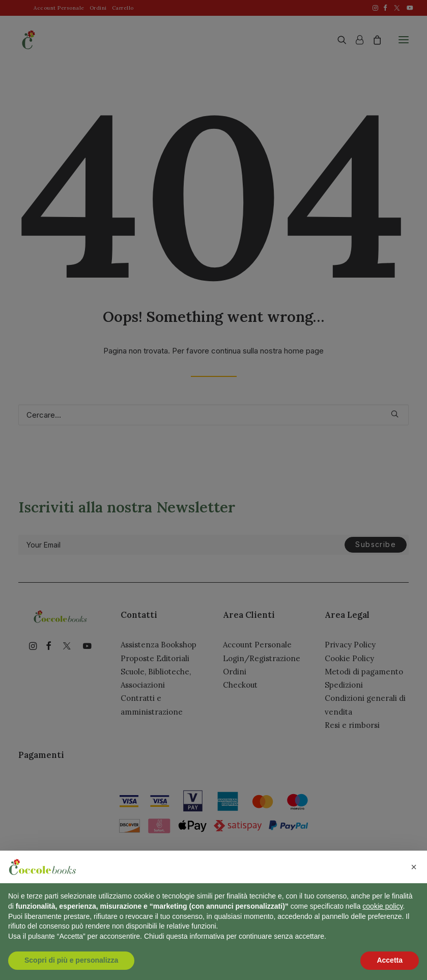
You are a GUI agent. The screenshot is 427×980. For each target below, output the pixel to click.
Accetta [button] (390, 960)
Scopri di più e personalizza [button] (71, 960)
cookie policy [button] (382, 906)
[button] (414, 867)
